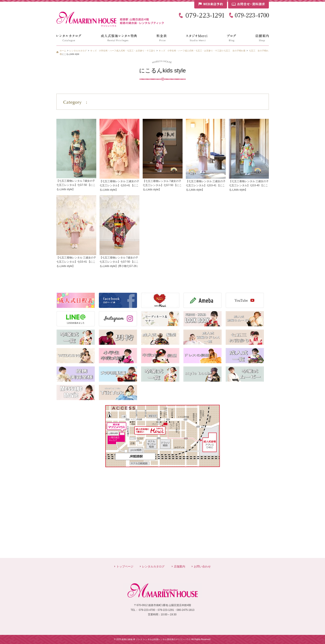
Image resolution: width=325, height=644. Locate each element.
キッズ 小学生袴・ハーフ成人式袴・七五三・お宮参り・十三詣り (191, 51)
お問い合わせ (202, 566)
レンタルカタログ (153, 566)
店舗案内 (180, 566)
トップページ (125, 566)
